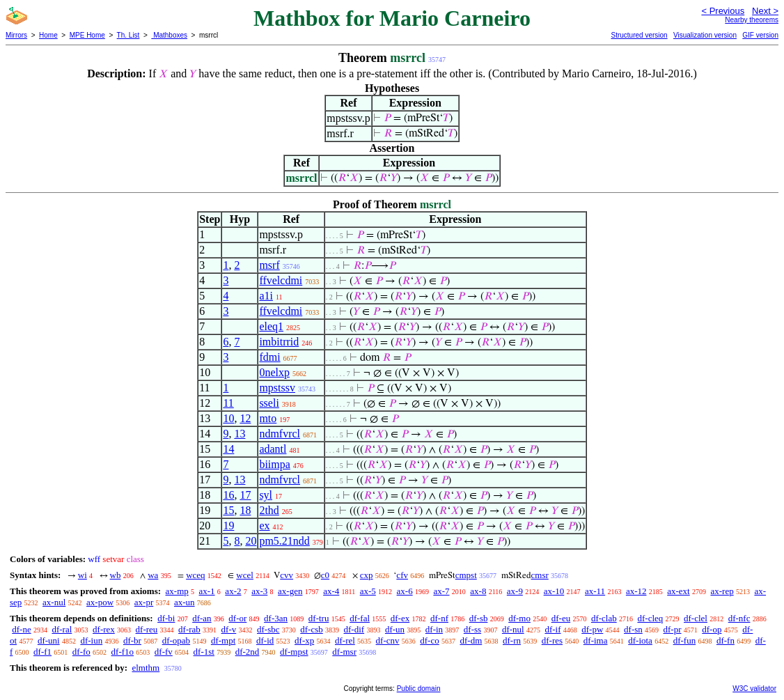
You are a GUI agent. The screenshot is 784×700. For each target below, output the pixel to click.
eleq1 (271, 326)
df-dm (471, 640)
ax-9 (515, 591)
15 (228, 510)
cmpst (466, 575)
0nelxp (274, 372)
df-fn (726, 640)
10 (228, 418)
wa (153, 575)
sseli (269, 403)
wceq (195, 575)
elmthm (146, 668)
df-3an (276, 618)
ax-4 (331, 591)
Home (48, 35)
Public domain (419, 689)
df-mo (519, 618)
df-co (429, 640)
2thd (269, 510)
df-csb (312, 629)
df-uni (49, 640)
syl (266, 495)
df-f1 (42, 652)
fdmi (269, 357)
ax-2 (233, 591)
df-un (395, 629)
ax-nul (54, 602)
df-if (552, 629)
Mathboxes (169, 35)
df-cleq (650, 618)
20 (251, 541)
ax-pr (144, 602)
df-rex (104, 629)
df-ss (472, 629)
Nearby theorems (752, 20)
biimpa (274, 464)
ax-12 (636, 591)
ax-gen (290, 591)
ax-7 (441, 591)
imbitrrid (279, 342)
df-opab (176, 640)
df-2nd (248, 652)
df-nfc (739, 618)
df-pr (673, 629)
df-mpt (223, 640)
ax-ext (678, 591)
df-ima (596, 640)
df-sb (479, 618)
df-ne (21, 629)
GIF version (760, 35)
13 (240, 434)
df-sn (633, 629)
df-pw (592, 629)
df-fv (164, 652)
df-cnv (388, 640)
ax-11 (595, 591)
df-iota (640, 640)
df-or (237, 618)
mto (268, 418)
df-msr (344, 652)
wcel (245, 575)
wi (83, 575)
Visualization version (705, 35)
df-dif (354, 629)
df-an (202, 618)
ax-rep (722, 591)
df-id (265, 640)
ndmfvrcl (280, 434)
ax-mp (177, 591)
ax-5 (368, 591)
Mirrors (16, 35)
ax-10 (554, 591)
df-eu (561, 618)
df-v (229, 629)
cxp (367, 575)
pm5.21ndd (284, 541)
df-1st (204, 652)
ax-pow (100, 602)
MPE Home (87, 35)
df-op (712, 629)
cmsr (540, 575)
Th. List (128, 35)
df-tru (319, 618)
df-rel (345, 640)
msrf (269, 265)
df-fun (685, 640)
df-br (132, 640)
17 (245, 495)
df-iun (91, 640)
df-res (552, 640)
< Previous (723, 11)
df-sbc (268, 629)
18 (245, 510)
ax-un (185, 602)
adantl (273, 449)
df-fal (360, 618)
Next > (765, 11)
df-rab (189, 629)
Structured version (639, 35)
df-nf (439, 618)
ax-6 (405, 591)
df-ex (400, 618)
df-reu (147, 629)
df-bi (166, 618)
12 (245, 418)
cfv (402, 575)
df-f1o (123, 652)
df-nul (513, 629)
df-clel (696, 618)
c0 (325, 575)
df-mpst (294, 652)
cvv (287, 575)
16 (228, 495)
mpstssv (277, 388)
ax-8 (478, 591)
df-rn (512, 640)
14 (228, 449)
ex (264, 526)
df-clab (604, 618)
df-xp (304, 640)
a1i (266, 296)
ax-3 (259, 591)
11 (228, 403)
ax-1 (207, 591)
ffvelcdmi (281, 280)
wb (116, 575)
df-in (434, 629)
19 (228, 526)
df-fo (81, 652)
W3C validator (754, 689)
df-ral (62, 629)
